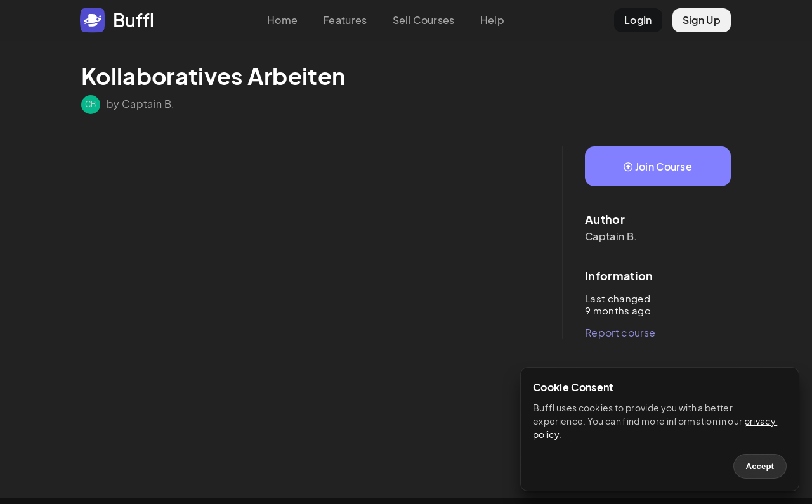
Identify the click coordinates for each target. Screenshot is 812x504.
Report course (620, 333)
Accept (760, 466)
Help (492, 20)
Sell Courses (424, 20)
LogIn (638, 20)
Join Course (658, 166)
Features (345, 20)
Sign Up (702, 20)
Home (282, 20)
